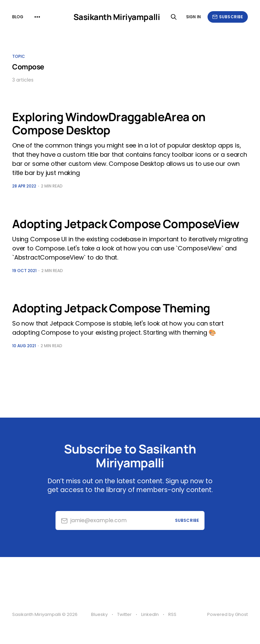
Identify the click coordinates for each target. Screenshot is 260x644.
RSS (172, 614)
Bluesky (99, 614)
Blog (18, 17)
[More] (37, 17)
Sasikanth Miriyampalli (117, 17)
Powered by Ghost (227, 614)
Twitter (124, 614)
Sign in (193, 17)
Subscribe (228, 17)
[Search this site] (174, 17)
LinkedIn (150, 614)
